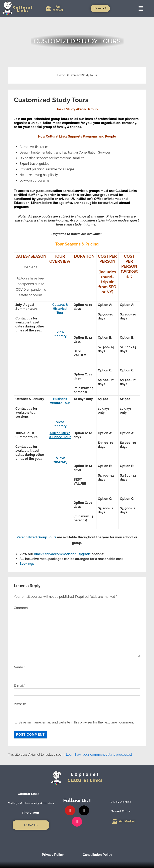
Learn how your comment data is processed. (99, 755)
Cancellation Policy (97, 855)
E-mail (19, 686)
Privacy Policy (53, 855)
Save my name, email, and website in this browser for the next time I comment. (76, 722)
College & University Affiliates (31, 803)
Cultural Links (31, 794)
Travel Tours (123, 811)
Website (20, 704)
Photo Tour (31, 813)
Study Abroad (123, 802)
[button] (141, 8)
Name (18, 667)
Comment (22, 608)
